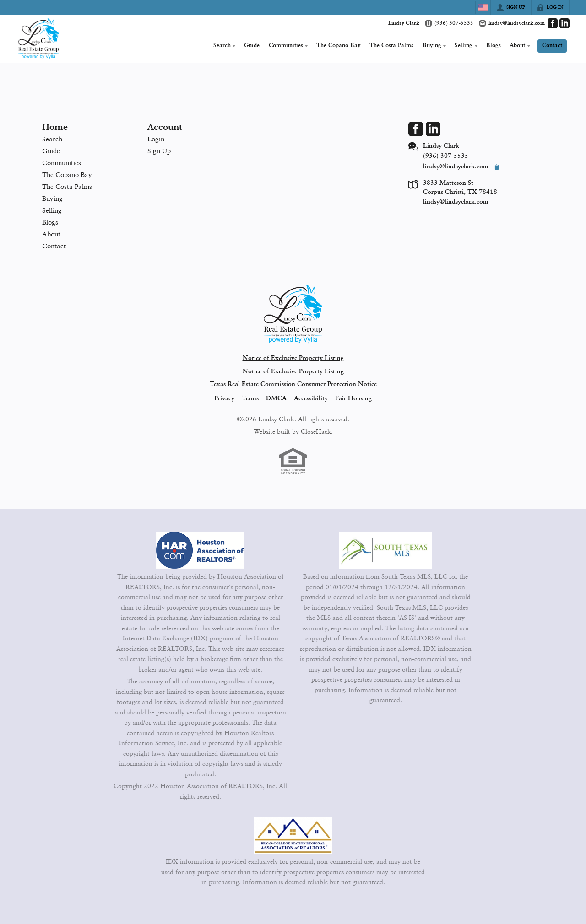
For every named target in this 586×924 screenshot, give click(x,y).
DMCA (276, 399)
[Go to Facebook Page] (553, 23)
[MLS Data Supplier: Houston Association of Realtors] (201, 550)
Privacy (224, 399)
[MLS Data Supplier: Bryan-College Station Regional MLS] (293, 835)
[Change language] (483, 7)
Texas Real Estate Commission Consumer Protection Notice (293, 384)
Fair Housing (353, 399)
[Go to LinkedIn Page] (564, 23)
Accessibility (311, 399)
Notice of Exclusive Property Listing (293, 358)
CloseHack (316, 431)
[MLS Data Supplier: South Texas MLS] (386, 550)
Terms (250, 399)
